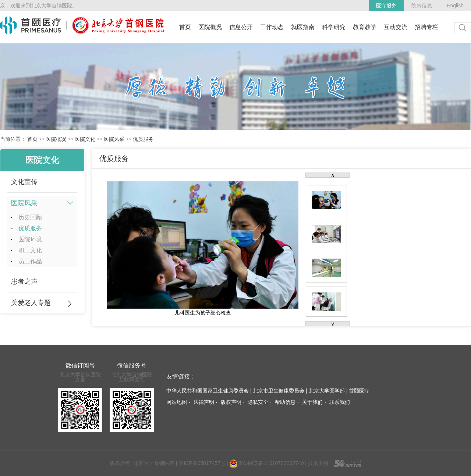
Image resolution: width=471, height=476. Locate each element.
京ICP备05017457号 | (204, 463)
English (455, 6)
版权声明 (231, 402)
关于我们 (312, 402)
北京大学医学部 (327, 391)
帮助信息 (285, 402)
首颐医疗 (359, 391)
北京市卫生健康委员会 (279, 391)
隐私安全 (258, 402)
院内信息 (422, 6)
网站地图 (177, 402)
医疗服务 (386, 6)
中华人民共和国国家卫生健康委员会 (208, 391)
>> (42, 139)
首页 (32, 139)
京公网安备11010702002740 (267, 463)
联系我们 (340, 402)
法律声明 (204, 402)
